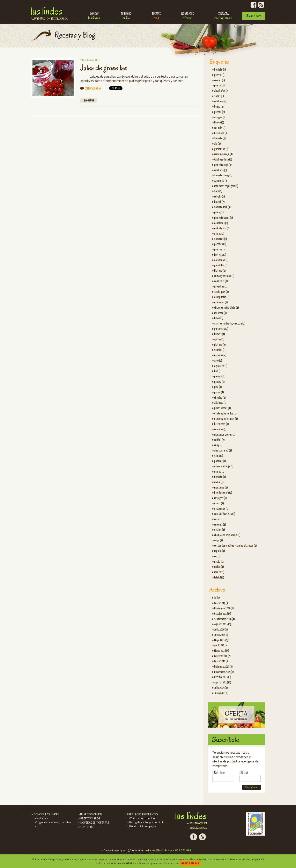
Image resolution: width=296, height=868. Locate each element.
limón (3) (219, 318)
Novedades (188, 16)
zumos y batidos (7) (224, 276)
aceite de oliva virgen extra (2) (230, 324)
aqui (129, 863)
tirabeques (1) (221, 292)
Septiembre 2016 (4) (224, 619)
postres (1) (220, 461)
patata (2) (220, 112)
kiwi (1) (218, 371)
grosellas (89, 101)
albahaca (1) (220, 403)
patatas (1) (220, 244)
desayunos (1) (221, 509)
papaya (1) (219, 382)
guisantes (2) (221, 329)
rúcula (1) (219, 482)
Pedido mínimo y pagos (142, 826)
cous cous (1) (221, 281)
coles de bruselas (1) (225, 514)
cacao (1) (219, 519)
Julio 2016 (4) (221, 630)
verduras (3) (220, 429)
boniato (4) (220, 70)
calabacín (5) (221, 170)
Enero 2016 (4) (221, 661)
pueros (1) (219, 86)
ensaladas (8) (221, 223)
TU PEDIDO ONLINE (90, 814)
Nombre (219, 772)
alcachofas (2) (221, 91)
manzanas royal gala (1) (226, 186)
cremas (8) (220, 80)
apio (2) (218, 361)
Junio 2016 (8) (221, 635)
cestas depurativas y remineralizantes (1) (235, 546)
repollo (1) (220, 551)
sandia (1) (219, 350)
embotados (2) (222, 228)
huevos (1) (220, 334)
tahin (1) (219, 456)
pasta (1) (219, 562)
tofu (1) (218, 191)
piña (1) (218, 387)
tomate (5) (220, 138)
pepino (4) (219, 213)
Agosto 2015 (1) (223, 683)
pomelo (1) (220, 377)
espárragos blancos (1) (226, 419)
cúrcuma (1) (220, 525)
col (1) (217, 556)
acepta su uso (190, 863)
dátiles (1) (220, 530)
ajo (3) (217, 144)
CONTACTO (85, 827)
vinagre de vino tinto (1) (227, 308)
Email (244, 772)
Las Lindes (49, 13)
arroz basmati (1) (223, 451)
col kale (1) (220, 128)
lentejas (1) (220, 255)
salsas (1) (219, 234)
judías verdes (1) (223, 408)
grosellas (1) (221, 287)
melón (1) (219, 567)
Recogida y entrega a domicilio (146, 822)
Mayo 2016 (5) (221, 640)
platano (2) (220, 345)
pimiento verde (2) (224, 218)
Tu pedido (126, 16)
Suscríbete (254, 16)
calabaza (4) (220, 101)
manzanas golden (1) (225, 435)
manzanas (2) (221, 488)
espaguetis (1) (222, 297)
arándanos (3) (221, 260)
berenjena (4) (221, 133)
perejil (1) (219, 392)
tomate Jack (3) (222, 207)
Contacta (223, 16)
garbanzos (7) (221, 149)
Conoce (94, 16)
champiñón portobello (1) (227, 535)
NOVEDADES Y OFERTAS (93, 823)
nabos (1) (219, 504)
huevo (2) (219, 107)
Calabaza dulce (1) (223, 160)
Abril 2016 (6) (221, 646)
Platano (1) (220, 271)
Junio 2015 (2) (221, 693)
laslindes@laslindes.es (159, 850)
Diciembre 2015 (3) (223, 667)
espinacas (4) (221, 303)
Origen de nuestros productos (52, 822)
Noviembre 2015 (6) (224, 672)
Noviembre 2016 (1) (224, 609)
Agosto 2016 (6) (223, 624)
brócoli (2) (219, 202)
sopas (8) (219, 96)
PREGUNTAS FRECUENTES (141, 814)
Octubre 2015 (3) (223, 677)
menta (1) (219, 572)
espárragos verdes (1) (225, 414)
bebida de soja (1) (223, 493)
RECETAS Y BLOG (89, 818)
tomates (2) (221, 239)
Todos (217, 598)
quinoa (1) (219, 472)
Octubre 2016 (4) (223, 614)
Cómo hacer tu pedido (141, 818)
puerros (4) (220, 250)
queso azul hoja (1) (224, 467)
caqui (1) (219, 541)
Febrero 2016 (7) (222, 656)
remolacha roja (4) (223, 154)
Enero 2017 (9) (221, 603)
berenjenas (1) (221, 424)
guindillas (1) (221, 265)
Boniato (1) (220, 477)
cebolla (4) (220, 197)
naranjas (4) (220, 355)
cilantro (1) (220, 398)
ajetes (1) (219, 340)
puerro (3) (219, 75)
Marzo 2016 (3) (222, 651)
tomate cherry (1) (223, 176)
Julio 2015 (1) (221, 688)
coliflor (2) (219, 440)
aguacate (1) (221, 366)
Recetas (156, 16)
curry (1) (218, 445)
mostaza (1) (220, 313)
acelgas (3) (220, 118)
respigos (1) (220, 498)
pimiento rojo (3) (223, 165)
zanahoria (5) (221, 181)
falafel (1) (219, 578)
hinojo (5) (219, 123)
